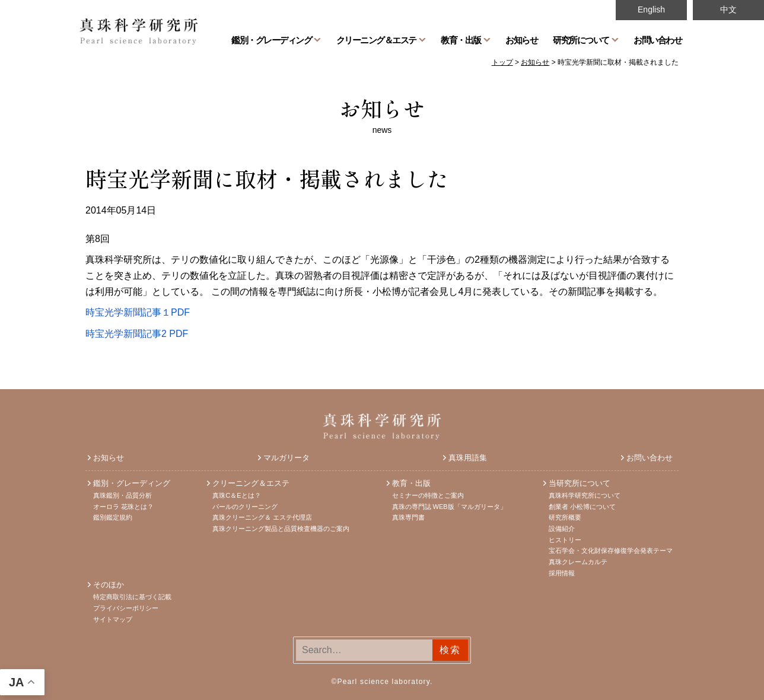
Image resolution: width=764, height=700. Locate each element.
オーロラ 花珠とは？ (123, 507)
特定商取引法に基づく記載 (132, 597)
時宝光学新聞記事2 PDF (137, 334)
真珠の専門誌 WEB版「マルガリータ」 (449, 507)
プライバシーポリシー (126, 608)
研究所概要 (565, 517)
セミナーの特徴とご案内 (428, 495)
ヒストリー (565, 540)
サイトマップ (113, 619)
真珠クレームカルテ (578, 562)
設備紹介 (562, 529)
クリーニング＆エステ (376, 40)
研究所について (581, 40)
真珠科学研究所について (585, 495)
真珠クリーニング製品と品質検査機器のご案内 (281, 529)
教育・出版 (461, 40)
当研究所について (580, 483)
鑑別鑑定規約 (113, 517)
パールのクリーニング (245, 507)
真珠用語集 (468, 458)
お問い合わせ (658, 40)
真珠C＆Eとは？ (236, 495)
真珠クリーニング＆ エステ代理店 (262, 517)
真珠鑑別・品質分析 (122, 495)
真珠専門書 (408, 517)
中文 (728, 9)
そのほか (109, 585)
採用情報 (562, 573)
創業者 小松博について (582, 507)
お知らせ (521, 40)
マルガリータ (286, 458)
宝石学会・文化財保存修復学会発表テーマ (611, 551)
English (651, 9)
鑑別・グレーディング (271, 40)
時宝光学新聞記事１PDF (138, 312)
